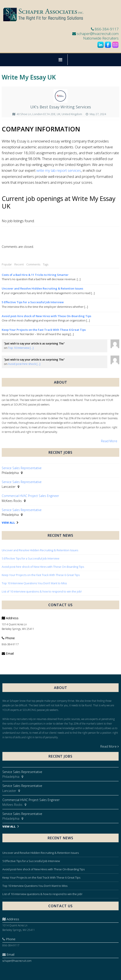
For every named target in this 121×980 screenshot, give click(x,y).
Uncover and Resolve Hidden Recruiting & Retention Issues (42, 288)
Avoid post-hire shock (24, 364)
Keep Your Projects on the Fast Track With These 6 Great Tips (44, 330)
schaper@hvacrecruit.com (98, 34)
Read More (109, 441)
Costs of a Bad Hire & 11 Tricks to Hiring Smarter (35, 275)
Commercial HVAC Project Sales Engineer (30, 496)
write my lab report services (59, 170)
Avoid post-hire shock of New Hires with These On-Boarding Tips (46, 316)
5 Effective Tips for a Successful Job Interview (33, 302)
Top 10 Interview (21, 348)
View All (8, 523)
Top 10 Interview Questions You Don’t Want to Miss (34, 583)
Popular (7, 264)
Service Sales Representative (22, 468)
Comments (33, 264)
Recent (19, 264)
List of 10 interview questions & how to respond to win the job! (42, 591)
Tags (46, 264)
